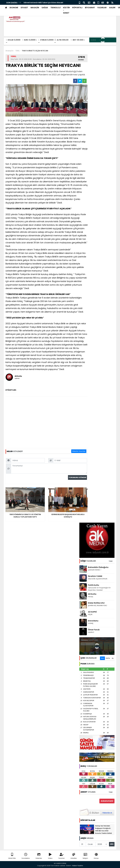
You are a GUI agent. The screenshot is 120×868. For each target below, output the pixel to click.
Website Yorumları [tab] (79, 451)
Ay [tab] (113, 658)
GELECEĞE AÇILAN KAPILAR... (98, 579)
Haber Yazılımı (78, 866)
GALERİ (112, 8)
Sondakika (26, 856)
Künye (96, 856)
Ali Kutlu (92, 594)
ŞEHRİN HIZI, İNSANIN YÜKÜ (97, 606)
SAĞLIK (45, 8)
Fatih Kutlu (94, 585)
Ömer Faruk (94, 630)
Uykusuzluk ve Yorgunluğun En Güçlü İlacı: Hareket (99, 589)
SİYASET (24, 8)
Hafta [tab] (108, 658)
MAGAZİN (35, 8)
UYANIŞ (91, 623)
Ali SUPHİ (92, 612)
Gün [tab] (102, 658)
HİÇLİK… (91, 614)
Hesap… (91, 597)
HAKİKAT (91, 632)
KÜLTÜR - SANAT (66, 10)
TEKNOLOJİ (55, 8)
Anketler (74, 856)
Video (50, 856)
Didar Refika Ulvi (96, 603)
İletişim (85, 856)
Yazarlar (62, 856)
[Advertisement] (47, 422)
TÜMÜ (111, 561)
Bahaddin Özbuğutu (98, 567)
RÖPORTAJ (77, 8)
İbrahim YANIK (95, 576)
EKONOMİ (14, 8)
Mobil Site (12, 856)
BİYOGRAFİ (90, 8)
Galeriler (39, 856)
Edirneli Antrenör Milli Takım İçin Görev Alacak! (43, 3)
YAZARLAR (102, 8)
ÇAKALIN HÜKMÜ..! (95, 570)
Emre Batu (93, 621)
